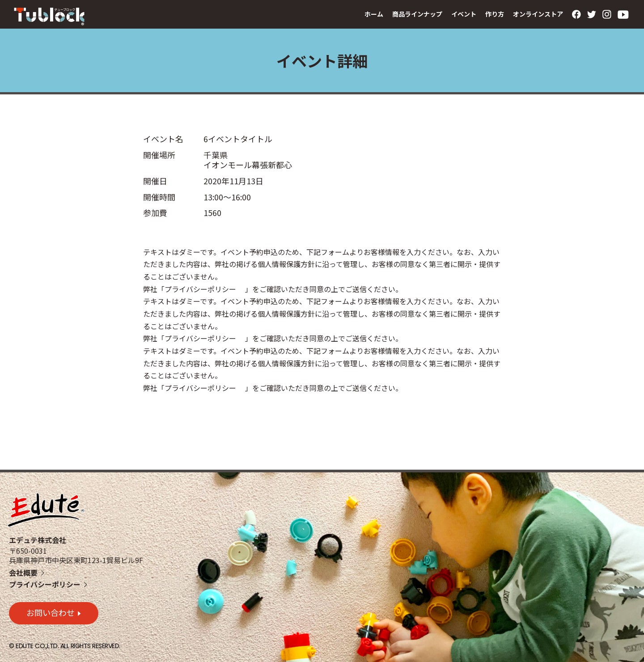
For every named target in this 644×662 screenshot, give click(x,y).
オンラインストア (538, 14)
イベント (464, 14)
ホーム (374, 14)
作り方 (495, 14)
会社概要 (23, 573)
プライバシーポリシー (45, 584)
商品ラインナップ (417, 14)
